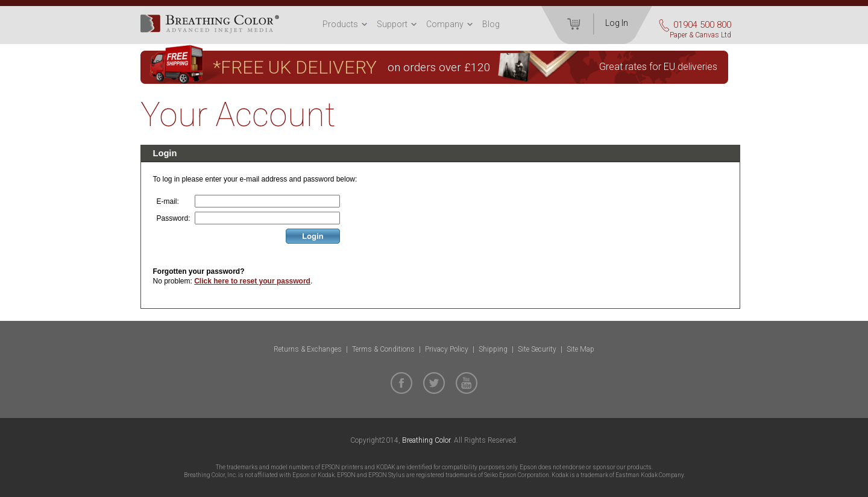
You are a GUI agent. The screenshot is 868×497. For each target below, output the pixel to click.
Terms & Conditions (383, 349)
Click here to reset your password (252, 281)
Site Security (537, 349)
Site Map (580, 349)
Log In (617, 23)
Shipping (493, 349)
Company (445, 24)
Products (340, 24)
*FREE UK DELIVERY (295, 67)
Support (392, 24)
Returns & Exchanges (308, 349)
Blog (491, 24)
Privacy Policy (447, 349)
